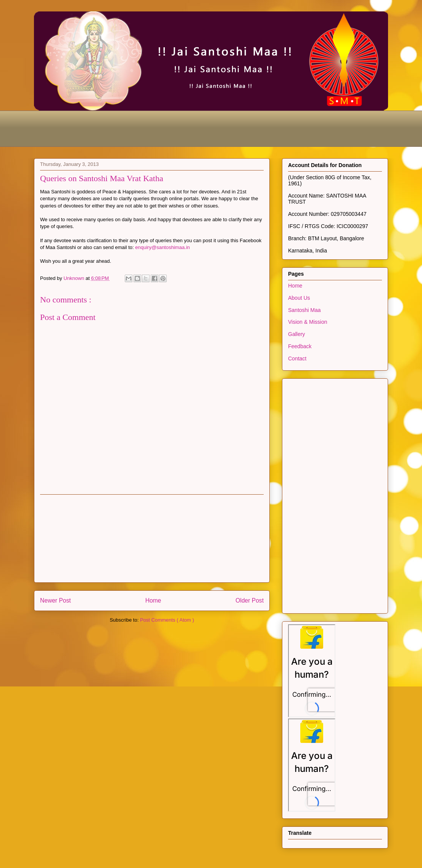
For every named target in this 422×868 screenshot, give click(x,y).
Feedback (300, 346)
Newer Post (56, 600)
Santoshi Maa (304, 310)
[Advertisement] (173, 128)
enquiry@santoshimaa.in (162, 247)
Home (153, 600)
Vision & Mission (308, 322)
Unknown (74, 278)
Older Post (250, 600)
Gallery (296, 334)
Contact (297, 358)
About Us (299, 298)
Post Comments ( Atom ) (167, 620)
